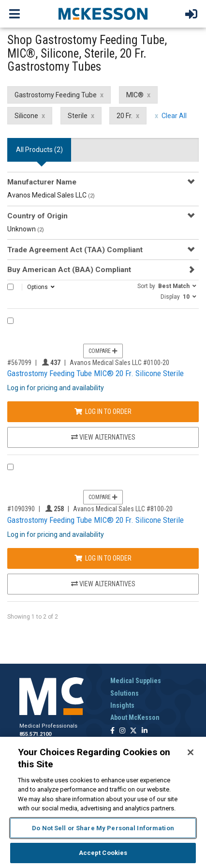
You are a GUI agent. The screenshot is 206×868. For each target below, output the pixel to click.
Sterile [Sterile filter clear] (78, 116)
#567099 (19, 363)
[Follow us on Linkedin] (145, 731)
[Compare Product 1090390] (10, 467)
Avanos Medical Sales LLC (51, 195)
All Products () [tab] (39, 150)
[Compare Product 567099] (10, 321)
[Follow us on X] (133, 731)
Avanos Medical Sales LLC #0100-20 (119, 363)
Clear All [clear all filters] (174, 116)
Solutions (125, 693)
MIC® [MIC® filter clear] (135, 95)
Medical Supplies (136, 681)
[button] (167, 286)
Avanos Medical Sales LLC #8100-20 (123, 509)
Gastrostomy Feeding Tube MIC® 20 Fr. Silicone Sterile (96, 373)
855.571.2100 (35, 734)
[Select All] (10, 287)
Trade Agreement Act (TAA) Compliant (75, 250)
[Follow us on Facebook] (112, 731)
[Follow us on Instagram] (122, 731)
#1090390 (21, 509)
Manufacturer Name (42, 182)
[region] (103, 802)
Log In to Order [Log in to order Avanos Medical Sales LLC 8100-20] (103, 558)
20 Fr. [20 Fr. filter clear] (125, 116)
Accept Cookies (103, 853)
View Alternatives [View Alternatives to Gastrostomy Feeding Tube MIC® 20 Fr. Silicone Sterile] (103, 437)
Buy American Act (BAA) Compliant (69, 270)
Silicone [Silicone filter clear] (26, 116)
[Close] (191, 752)
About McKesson (135, 717)
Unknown (26, 229)
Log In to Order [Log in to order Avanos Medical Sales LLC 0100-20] (103, 411)
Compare (103, 351)
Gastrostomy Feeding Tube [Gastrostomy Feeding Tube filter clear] (56, 95)
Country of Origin (37, 216)
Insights (122, 705)
